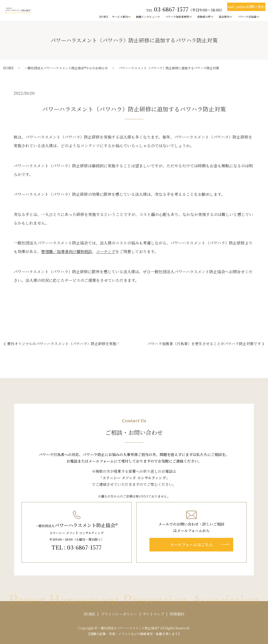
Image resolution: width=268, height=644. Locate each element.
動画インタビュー (147, 16)
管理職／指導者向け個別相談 (67, 251)
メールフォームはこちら (191, 545)
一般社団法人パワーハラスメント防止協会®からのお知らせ (66, 68)
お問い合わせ (246, 7)
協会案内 (224, 16)
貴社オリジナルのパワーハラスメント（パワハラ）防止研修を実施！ (64, 344)
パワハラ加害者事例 (177, 16)
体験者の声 (204, 16)
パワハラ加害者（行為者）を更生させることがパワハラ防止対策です (204, 344)
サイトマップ (153, 614)
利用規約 (177, 614)
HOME (104, 16)
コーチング (106, 251)
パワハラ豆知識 (247, 16)
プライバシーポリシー (119, 614)
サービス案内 (120, 16)
